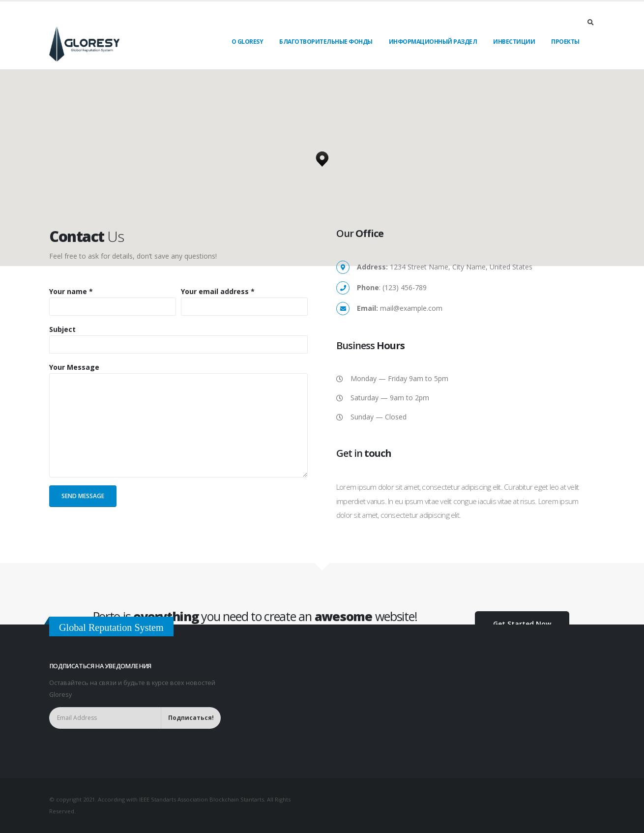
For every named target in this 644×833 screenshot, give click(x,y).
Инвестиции (514, 42)
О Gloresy (248, 42)
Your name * (71, 291)
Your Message (74, 367)
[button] (322, 156)
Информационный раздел (433, 42)
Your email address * (218, 291)
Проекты (565, 42)
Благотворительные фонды (326, 42)
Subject (62, 329)
